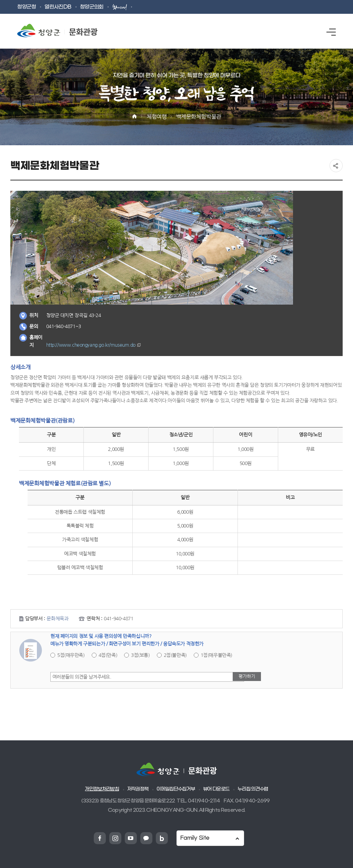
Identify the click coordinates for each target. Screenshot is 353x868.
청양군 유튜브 (131, 838)
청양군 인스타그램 (115, 838)
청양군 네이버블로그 (162, 838)
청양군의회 (92, 7)
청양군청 (27, 7)
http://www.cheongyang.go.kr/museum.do (91, 345)
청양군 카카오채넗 (146, 838)
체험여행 (157, 117)
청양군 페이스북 (100, 838)
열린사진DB (58, 7)
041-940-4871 (118, 619)
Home (134, 117)
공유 (336, 166)
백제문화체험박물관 (199, 117)
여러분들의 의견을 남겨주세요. (82, 677)
